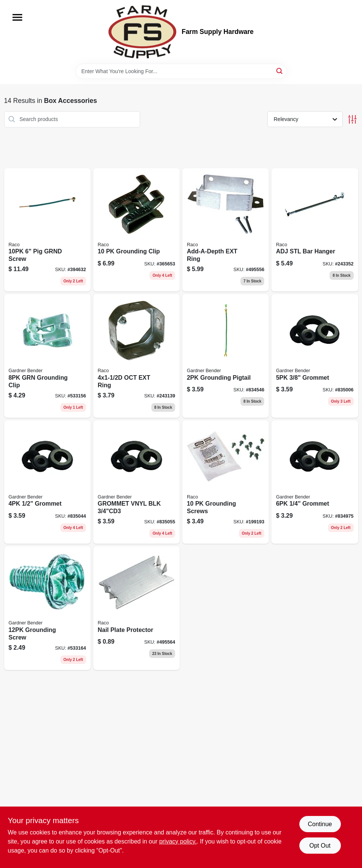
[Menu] (17, 17)
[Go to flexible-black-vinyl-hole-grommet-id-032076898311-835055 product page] (136, 482)
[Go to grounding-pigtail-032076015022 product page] (226, 356)
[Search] (280, 71)
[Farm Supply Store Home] (142, 32)
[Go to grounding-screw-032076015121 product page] (47, 608)
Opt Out (320, 846)
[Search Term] (181, 71)
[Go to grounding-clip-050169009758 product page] (136, 230)
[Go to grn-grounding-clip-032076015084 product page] (47, 356)
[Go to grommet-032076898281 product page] (315, 482)
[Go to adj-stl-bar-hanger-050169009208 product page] (315, 230)
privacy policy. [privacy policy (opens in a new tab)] (178, 841)
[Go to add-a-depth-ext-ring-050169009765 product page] (226, 230)
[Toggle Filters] (352, 119)
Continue (320, 824)
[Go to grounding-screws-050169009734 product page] (226, 482)
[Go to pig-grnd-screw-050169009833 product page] (47, 230)
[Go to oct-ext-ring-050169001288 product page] (136, 356)
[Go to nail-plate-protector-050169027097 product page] (136, 608)
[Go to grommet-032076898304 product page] (47, 482)
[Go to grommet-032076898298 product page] (315, 356)
